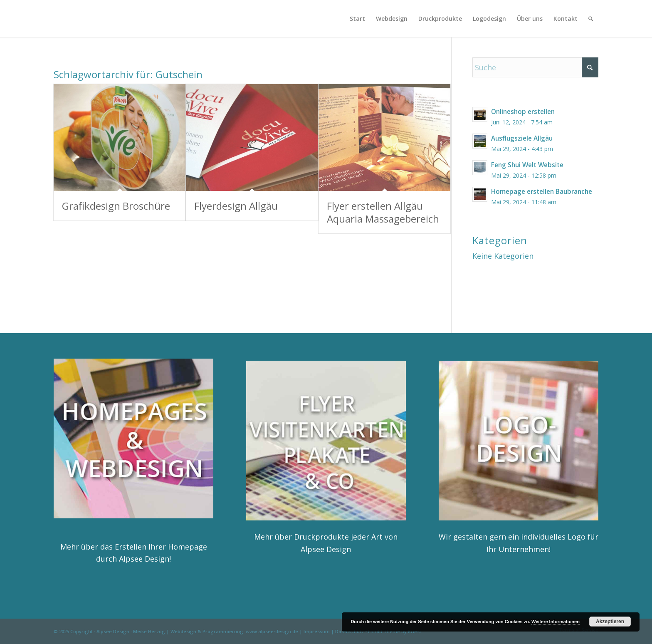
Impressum (317, 631)
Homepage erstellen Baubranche (542, 191)
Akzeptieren (610, 622)
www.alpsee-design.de (272, 631)
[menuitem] (357, 19)
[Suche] (591, 19)
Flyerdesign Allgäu (236, 206)
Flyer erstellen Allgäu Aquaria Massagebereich (383, 212)
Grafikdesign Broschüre (116, 206)
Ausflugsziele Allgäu (522, 138)
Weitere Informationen (556, 622)
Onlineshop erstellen (523, 111)
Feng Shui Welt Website (527, 165)
